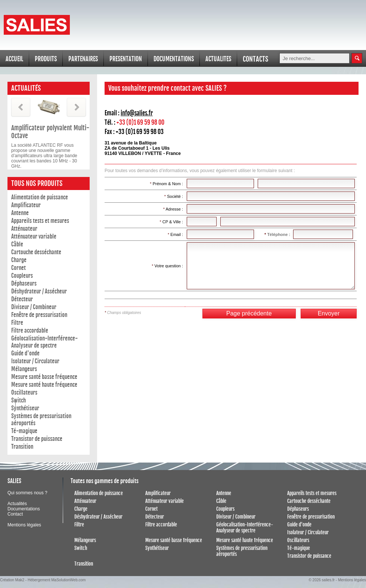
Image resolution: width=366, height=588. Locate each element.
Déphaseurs (24, 284)
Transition (22, 447)
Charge (19, 260)
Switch (18, 400)
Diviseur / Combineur (34, 307)
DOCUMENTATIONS (174, 59)
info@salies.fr (137, 113)
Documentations (24, 509)
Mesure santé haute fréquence (44, 385)
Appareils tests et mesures (40, 221)
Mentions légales (24, 525)
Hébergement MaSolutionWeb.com (57, 580)
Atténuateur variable (34, 237)
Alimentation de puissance (40, 197)
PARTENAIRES (83, 59)
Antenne (20, 213)
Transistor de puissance (37, 439)
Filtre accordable (30, 331)
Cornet (18, 268)
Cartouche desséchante (36, 252)
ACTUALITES (218, 59)
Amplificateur (26, 205)
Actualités (17, 504)
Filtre (17, 323)
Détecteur (22, 299)
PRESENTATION (126, 59)
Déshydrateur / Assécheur (39, 291)
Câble (17, 244)
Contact (15, 514)
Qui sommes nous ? (27, 493)
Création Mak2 (12, 580)
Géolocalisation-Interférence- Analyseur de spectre (44, 342)
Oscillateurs (24, 393)
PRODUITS (46, 59)
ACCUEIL (14, 59)
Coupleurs (22, 276)
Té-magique (24, 431)
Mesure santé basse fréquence (44, 377)
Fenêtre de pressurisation (39, 315)
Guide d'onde (25, 353)
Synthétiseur (25, 408)
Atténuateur (24, 229)
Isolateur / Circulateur (35, 361)
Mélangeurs (24, 369)
